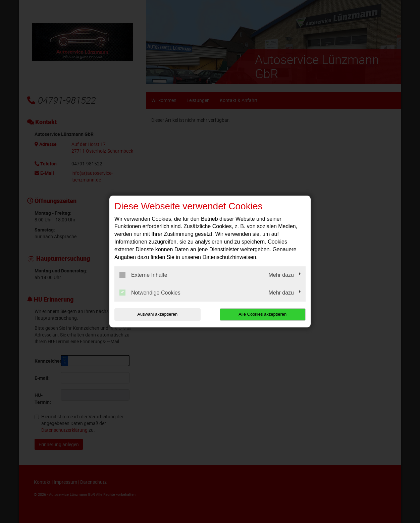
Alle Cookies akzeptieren (262, 314)
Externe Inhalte (143, 275)
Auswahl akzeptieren (157, 314)
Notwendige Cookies (150, 293)
